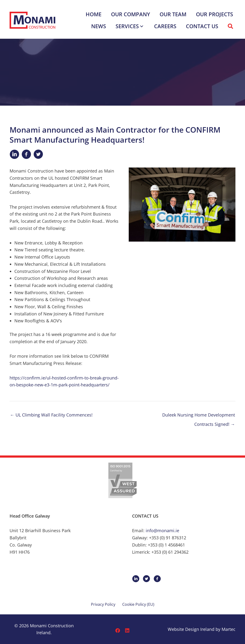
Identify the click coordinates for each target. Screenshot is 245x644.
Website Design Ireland (191, 629)
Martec (228, 629)
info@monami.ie (162, 530)
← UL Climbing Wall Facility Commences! (51, 415)
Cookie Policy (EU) (138, 604)
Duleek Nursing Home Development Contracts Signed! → (199, 416)
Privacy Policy (103, 604)
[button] (142, 26)
